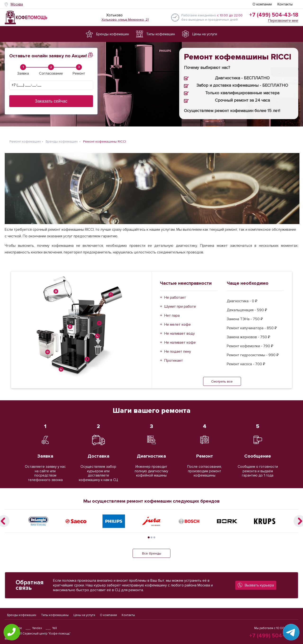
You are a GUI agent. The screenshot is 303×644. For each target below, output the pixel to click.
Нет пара (172, 313)
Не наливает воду (180, 331)
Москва (17, 4)
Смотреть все (222, 379)
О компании (262, 4)
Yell (51, 628)
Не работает (175, 295)
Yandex (34, 628)
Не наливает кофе (180, 340)
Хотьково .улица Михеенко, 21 (125, 20)
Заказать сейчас (51, 101)
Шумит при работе (180, 304)
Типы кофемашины (55, 614)
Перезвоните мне (283, 21)
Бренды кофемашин (22, 614)
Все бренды (152, 551)
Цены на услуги (84, 614)
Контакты (285, 4)
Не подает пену (178, 349)
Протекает (174, 358)
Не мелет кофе (178, 322)
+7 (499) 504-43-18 (274, 15)
